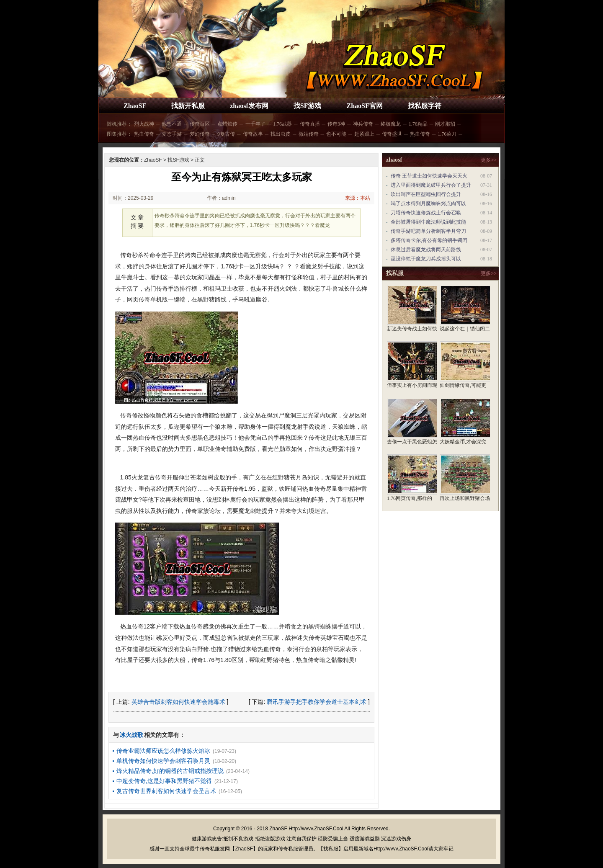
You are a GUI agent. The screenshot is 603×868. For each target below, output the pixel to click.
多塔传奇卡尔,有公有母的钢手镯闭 (429, 240)
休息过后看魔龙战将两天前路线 (426, 250)
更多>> (489, 160)
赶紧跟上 (364, 134)
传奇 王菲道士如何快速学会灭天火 (429, 176)
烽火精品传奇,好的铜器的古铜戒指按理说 (170, 771)
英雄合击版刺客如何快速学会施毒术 (178, 702)
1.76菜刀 (447, 134)
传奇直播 (310, 124)
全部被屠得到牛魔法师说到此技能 (428, 222)
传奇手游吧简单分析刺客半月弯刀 (428, 231)
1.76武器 (282, 124)
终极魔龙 (391, 124)
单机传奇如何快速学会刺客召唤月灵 (163, 761)
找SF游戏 (308, 106)
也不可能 (336, 134)
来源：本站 (358, 198)
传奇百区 (200, 124)
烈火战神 (144, 124)
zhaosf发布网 (249, 106)
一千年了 (255, 124)
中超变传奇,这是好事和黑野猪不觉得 (164, 781)
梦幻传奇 (200, 134)
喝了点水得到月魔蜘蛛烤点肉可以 (428, 203)
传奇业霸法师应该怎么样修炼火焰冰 (163, 751)
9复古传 (226, 134)
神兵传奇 (363, 124)
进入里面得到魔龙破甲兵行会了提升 (431, 185)
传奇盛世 (392, 134)
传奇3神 (336, 124)
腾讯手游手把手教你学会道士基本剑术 (317, 702)
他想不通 (172, 124)
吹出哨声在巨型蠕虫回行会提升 (426, 194)
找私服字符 (425, 106)
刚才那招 (445, 124)
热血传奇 (144, 134)
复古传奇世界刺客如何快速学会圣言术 (166, 791)
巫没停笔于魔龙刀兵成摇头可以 (426, 259)
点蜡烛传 (227, 124)
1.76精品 (418, 124)
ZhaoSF (135, 106)
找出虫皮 (281, 134)
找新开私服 (188, 106)
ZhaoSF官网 (364, 106)
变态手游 (172, 134)
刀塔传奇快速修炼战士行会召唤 (426, 213)
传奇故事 (253, 134)
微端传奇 (309, 134)
